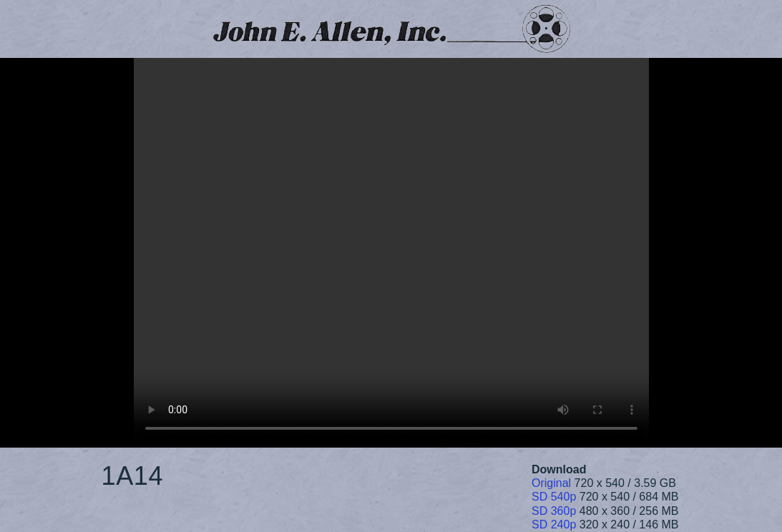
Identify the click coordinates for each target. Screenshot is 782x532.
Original (551, 483)
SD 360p (554, 511)
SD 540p (554, 497)
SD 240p (554, 524)
